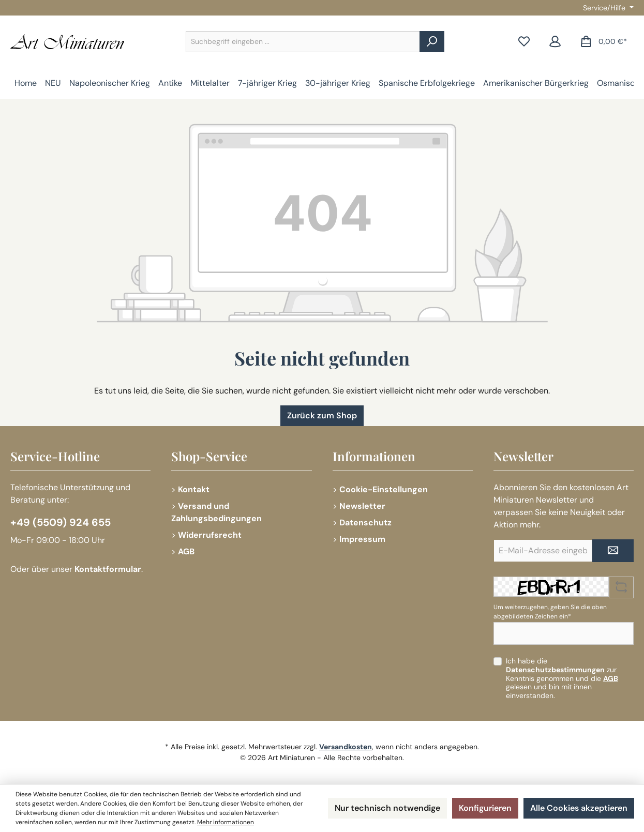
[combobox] (303, 42)
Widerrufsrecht (210, 535)
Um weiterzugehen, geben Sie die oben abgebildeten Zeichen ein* (550, 612)
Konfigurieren (485, 808)
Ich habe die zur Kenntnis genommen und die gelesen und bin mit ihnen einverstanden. (562, 678)
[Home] (26, 83)
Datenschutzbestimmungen (555, 670)
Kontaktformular (108, 569)
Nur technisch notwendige (387, 808)
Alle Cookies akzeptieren (579, 808)
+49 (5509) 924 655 (61, 522)
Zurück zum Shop (322, 415)
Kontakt (194, 489)
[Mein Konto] (555, 42)
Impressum (362, 539)
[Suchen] (432, 42)
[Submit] (613, 551)
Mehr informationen (226, 822)
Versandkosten (346, 747)
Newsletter (362, 506)
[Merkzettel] (524, 42)
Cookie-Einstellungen (384, 489)
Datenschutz (365, 523)
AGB (186, 551)
